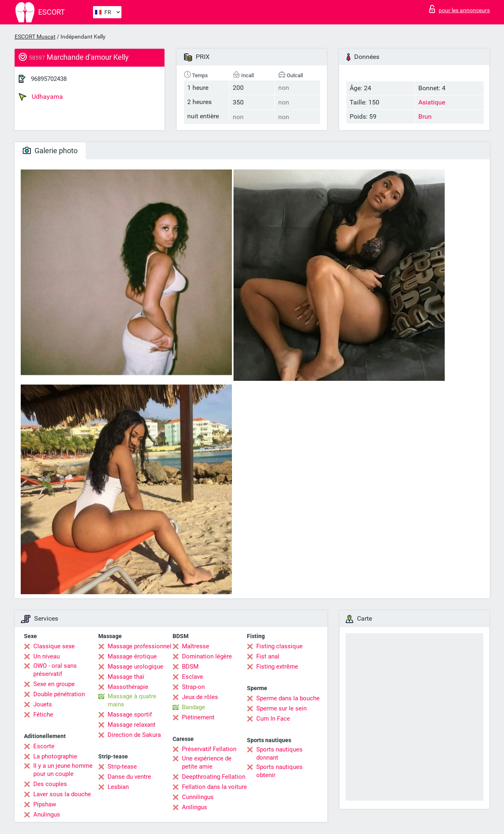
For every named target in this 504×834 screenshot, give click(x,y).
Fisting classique (279, 646)
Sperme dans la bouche (288, 698)
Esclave (193, 677)
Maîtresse (196, 646)
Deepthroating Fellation (214, 777)
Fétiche (43, 715)
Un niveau (47, 656)
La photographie (55, 756)
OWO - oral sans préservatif (55, 670)
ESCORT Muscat (35, 37)
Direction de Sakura (134, 735)
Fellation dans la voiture (214, 787)
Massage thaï (126, 677)
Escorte (44, 746)
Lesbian (118, 787)
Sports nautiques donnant (279, 754)
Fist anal (268, 656)
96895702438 (49, 79)
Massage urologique (135, 667)
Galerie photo (50, 151)
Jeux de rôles (200, 697)
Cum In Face (273, 719)
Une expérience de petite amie (207, 762)
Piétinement (198, 717)
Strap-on (193, 687)
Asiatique (432, 102)
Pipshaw (45, 804)
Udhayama (41, 97)
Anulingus (47, 814)
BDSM (190, 667)
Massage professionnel (140, 646)
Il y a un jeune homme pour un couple (63, 770)
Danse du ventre (129, 777)
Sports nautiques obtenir (279, 771)
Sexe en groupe (54, 684)
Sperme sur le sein (281, 708)
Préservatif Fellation (209, 749)
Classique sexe (54, 646)
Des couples (50, 784)
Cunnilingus (198, 797)
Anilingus (195, 807)
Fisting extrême (277, 667)
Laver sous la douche (62, 794)
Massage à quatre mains (132, 700)
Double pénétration (59, 694)
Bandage (194, 707)
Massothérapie (128, 687)
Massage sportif (130, 715)
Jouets (43, 704)
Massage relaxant (132, 725)
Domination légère (207, 656)
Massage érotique (132, 656)
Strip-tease (122, 767)
